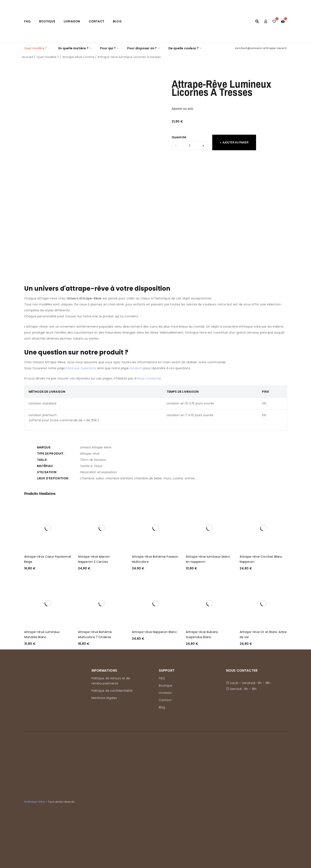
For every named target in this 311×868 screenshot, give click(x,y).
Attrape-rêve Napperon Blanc (154, 632)
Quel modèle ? (48, 57)
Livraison (72, 21)
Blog (117, 21)
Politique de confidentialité (112, 691)
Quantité (179, 137)
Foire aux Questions (81, 368)
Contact (97, 21)
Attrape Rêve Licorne (78, 57)
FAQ (27, 21)
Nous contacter (149, 378)
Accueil (28, 57)
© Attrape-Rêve (35, 802)
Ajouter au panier (235, 142)
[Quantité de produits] (190, 146)
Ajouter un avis (183, 109)
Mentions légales (104, 698)
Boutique (47, 21)
